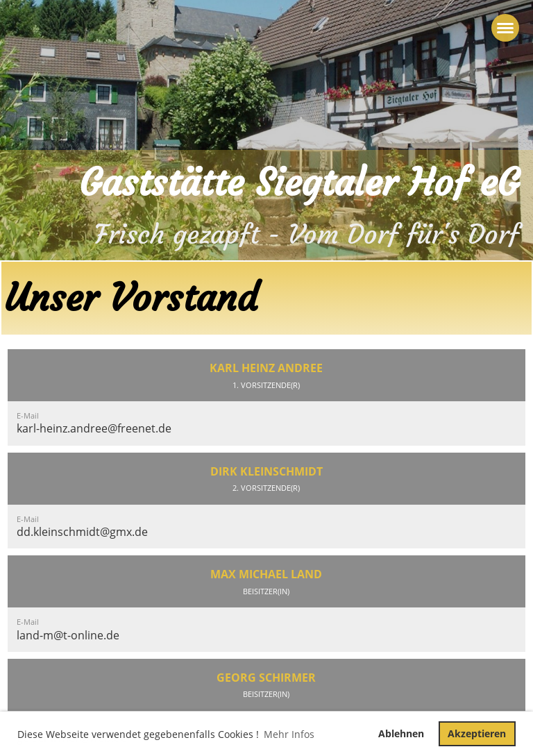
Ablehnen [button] (401, 733)
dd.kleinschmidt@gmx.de (82, 532)
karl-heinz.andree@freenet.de (94, 428)
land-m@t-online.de (68, 635)
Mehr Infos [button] (289, 734)
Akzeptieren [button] (477, 733)
